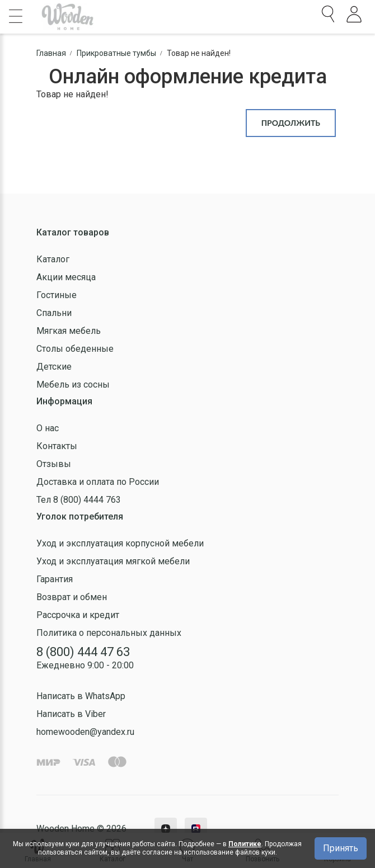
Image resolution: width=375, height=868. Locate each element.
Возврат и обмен (72, 597)
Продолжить (291, 123)
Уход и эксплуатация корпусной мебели (120, 543)
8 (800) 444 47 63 (83, 652)
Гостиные (57, 295)
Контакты (57, 446)
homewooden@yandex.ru (85, 732)
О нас (48, 428)
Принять (341, 848)
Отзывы (54, 464)
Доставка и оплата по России (98, 482)
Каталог (53, 259)
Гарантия (55, 579)
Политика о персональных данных (109, 633)
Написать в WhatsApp (81, 696)
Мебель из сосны (73, 385)
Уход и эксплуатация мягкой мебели (113, 561)
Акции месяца (66, 277)
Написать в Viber (71, 714)
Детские (54, 367)
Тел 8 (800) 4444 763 (79, 500)
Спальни (54, 313)
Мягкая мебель (69, 331)
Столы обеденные (75, 349)
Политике (245, 844)
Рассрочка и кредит (78, 615)
